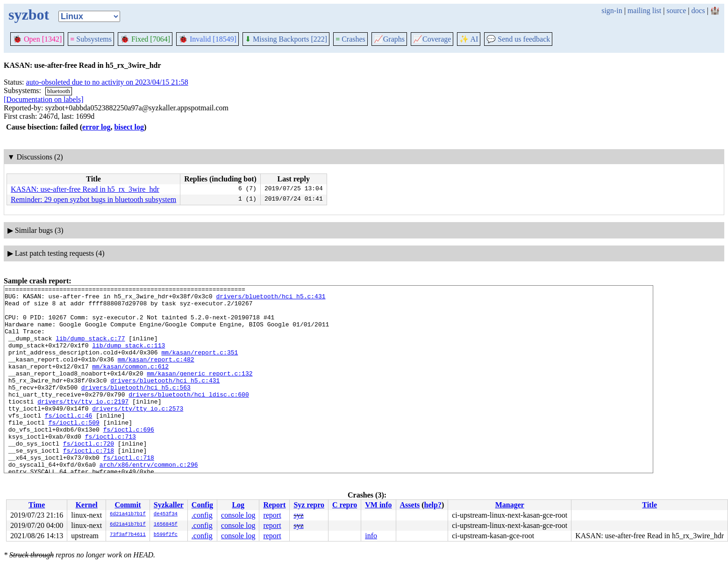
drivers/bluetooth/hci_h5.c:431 (271, 299)
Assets (410, 505)
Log (238, 505)
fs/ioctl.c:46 (68, 442)
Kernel (87, 505)
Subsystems (91, 39)
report (272, 515)
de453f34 (166, 514)
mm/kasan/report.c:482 (156, 375)
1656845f (166, 525)
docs (698, 11)
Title (649, 505)
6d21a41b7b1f (128, 514)
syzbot (29, 14)
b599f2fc (166, 535)
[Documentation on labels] (44, 99)
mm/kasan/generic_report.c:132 (200, 391)
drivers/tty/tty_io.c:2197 (83, 425)
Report (274, 505)
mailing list (644, 11)
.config (202, 515)
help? (433, 505)
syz (298, 515)
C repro (345, 505)
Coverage (432, 39)
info (371, 536)
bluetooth (59, 91)
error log (96, 127)
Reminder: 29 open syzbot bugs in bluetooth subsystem (93, 199)
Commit (128, 505)
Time (37, 505)
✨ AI (469, 39)
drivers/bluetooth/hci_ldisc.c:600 (189, 417)
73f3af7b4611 (128, 535)
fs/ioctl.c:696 (129, 459)
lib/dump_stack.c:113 (128, 358)
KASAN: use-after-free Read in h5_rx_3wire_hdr (85, 189)
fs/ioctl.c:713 (111, 467)
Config (202, 505)
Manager (510, 505)
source (677, 11)
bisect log (129, 127)
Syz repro (309, 505)
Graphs (389, 39)
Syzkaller (169, 505)
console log (238, 515)
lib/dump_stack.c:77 (90, 349)
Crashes (350, 39)
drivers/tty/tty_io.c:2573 (138, 433)
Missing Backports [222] (286, 39)
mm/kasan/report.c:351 (200, 366)
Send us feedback (518, 39)
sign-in (612, 11)
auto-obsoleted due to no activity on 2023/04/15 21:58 (107, 82)
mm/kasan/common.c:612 (130, 383)
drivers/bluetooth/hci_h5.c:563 (136, 408)
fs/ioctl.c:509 (74, 450)
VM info (378, 505)
